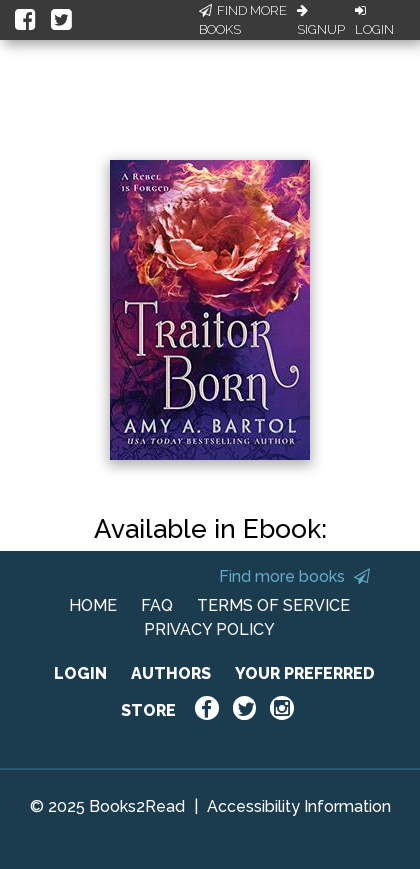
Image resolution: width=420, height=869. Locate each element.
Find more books (294, 576)
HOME (93, 605)
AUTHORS (171, 673)
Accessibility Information (299, 806)
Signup (321, 21)
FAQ (157, 605)
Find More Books (243, 20)
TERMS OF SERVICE (273, 605)
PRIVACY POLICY (209, 629)
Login (374, 21)
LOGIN (80, 673)
